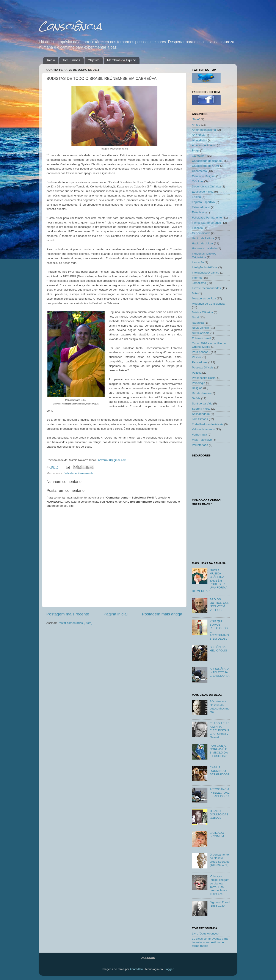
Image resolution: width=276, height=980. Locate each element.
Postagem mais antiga (162, 614)
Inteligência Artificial (205, 267)
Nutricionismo (201, 333)
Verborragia (199, 435)
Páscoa (197, 357)
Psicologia (199, 383)
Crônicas (198, 181)
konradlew (137, 969)
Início (51, 60)
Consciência (70, 26)
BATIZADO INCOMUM (217, 834)
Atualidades (200, 140)
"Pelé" (196, 119)
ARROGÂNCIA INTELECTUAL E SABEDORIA (220, 672)
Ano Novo (198, 135)
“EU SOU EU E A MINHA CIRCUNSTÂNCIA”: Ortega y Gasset (220, 730)
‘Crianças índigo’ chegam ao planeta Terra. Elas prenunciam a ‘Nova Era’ (219, 885)
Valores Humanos (203, 429)
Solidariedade (201, 414)
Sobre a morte (201, 409)
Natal (195, 317)
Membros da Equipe (121, 60)
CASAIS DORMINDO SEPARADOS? (219, 771)
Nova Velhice (200, 328)
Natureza (198, 323)
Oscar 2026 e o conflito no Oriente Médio (209, 345)
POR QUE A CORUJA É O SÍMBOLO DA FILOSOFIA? (219, 751)
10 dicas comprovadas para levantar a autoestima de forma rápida (210, 942)
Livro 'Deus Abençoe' (205, 934)
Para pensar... (201, 352)
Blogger (168, 969)
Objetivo (94, 60)
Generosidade (201, 233)
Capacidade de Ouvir (206, 166)
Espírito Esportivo (203, 202)
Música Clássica (202, 312)
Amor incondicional (204, 130)
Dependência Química (206, 186)
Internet (197, 278)
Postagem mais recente (68, 614)
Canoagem (199, 156)
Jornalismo (199, 283)
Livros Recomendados (206, 288)
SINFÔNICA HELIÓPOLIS (218, 649)
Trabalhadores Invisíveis (208, 424)
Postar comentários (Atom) (75, 623)
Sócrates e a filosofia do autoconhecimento (220, 707)
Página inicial (115, 614)
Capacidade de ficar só (207, 161)
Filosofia (197, 228)
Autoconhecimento (204, 145)
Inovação (198, 262)
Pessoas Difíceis (203, 367)
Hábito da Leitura (203, 238)
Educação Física (203, 192)
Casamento (199, 171)
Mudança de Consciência (208, 304)
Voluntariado (200, 445)
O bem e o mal (202, 338)
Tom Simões (71, 60)
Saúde (196, 398)
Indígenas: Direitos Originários (204, 255)
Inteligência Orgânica (206, 273)
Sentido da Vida (202, 403)
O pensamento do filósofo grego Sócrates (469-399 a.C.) (220, 860)
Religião (197, 388)
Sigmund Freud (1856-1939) (220, 904)
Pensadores (200, 362)
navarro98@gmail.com (112, 460)
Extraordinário (201, 207)
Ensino (196, 197)
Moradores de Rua (204, 298)
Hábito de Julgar (202, 243)
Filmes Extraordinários (206, 223)
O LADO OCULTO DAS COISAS (219, 814)
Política (197, 373)
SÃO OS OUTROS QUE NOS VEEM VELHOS (219, 605)
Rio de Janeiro (201, 393)
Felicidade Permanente (79, 473)
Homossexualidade (204, 248)
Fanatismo (199, 212)
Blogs (196, 150)
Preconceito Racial (204, 378)
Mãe (195, 293)
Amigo (196, 125)
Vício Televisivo (202, 440)
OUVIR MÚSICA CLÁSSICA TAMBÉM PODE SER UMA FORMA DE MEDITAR (209, 580)
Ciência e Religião (204, 176)
